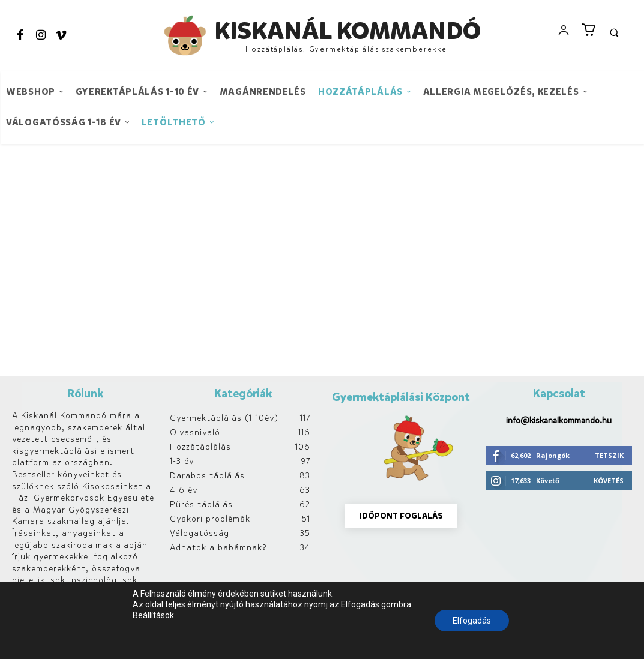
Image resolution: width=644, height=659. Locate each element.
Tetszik (609, 455)
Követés (609, 480)
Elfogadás (472, 621)
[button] (614, 32)
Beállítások (153, 615)
